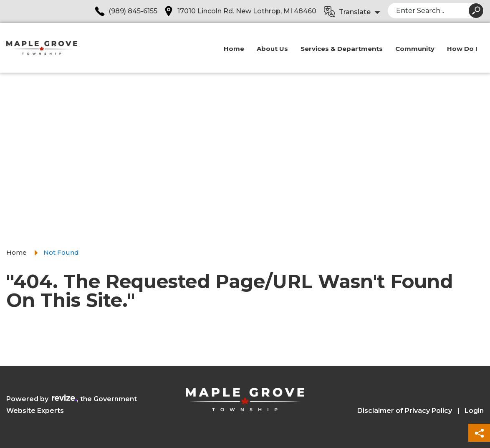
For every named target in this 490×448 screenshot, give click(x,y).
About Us (272, 49)
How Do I (462, 49)
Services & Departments (342, 49)
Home (234, 49)
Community (415, 49)
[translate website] (352, 12)
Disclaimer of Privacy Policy (405, 411)
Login (474, 411)
